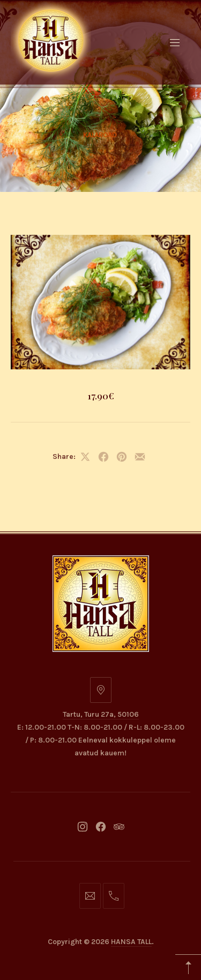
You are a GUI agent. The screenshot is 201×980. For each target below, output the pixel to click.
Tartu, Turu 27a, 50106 (101, 714)
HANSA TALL (131, 942)
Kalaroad (100, 135)
